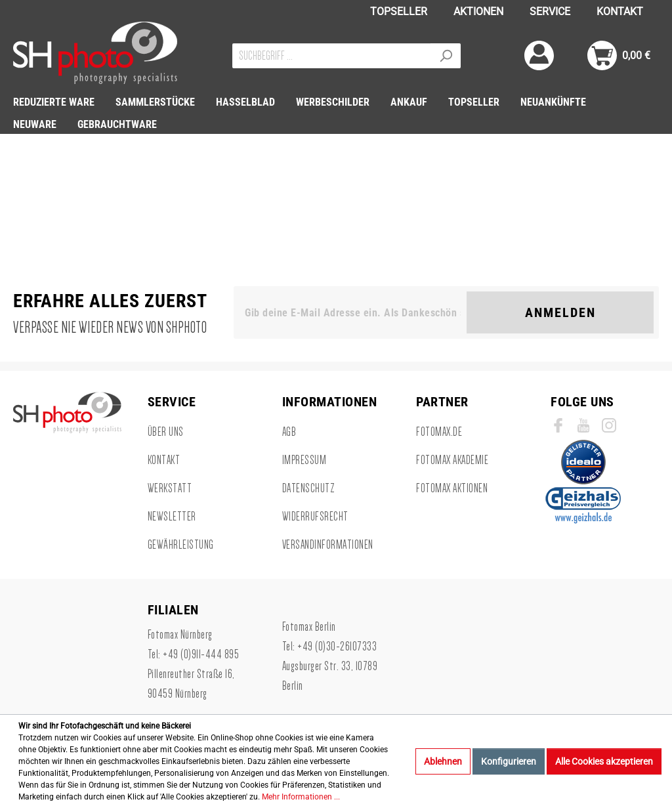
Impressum (304, 460)
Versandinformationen (328, 545)
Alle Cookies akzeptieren (604, 761)
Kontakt (164, 460)
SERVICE (550, 11)
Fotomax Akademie (452, 460)
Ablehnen (443, 761)
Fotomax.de (439, 432)
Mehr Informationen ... (301, 797)
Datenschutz (309, 488)
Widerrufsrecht (315, 517)
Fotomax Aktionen (452, 488)
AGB (289, 432)
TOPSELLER (399, 11)
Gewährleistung (181, 545)
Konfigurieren (509, 761)
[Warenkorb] (619, 55)
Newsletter (172, 517)
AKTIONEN (478, 11)
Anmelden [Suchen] (560, 312)
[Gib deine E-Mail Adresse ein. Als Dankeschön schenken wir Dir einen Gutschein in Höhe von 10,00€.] (353, 312)
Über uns (166, 432)
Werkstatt (170, 488)
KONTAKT (620, 11)
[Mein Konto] (539, 55)
